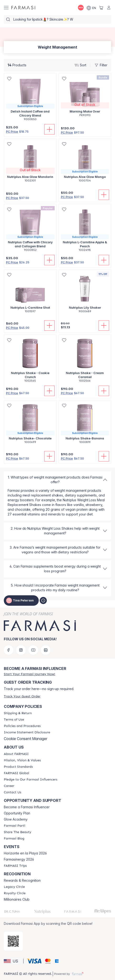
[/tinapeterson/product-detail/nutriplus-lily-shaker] (85, 294)
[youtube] (33, 650)
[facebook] (9, 650)
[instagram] (21, 650)
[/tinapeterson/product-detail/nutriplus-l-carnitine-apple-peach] (85, 230)
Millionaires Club (17, 899)
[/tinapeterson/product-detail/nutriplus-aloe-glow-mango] (85, 163)
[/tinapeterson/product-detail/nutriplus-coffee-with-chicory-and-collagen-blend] (30, 230)
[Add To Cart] (49, 129)
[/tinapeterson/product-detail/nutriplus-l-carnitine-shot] (30, 294)
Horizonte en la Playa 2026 (25, 853)
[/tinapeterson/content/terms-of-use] (14, 720)
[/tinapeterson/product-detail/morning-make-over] (85, 98)
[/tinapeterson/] (23, 8)
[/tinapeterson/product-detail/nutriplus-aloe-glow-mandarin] (30, 163)
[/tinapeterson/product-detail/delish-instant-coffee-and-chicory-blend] (30, 100)
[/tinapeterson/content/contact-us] (12, 792)
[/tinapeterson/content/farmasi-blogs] (14, 839)
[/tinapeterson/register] (29, 674)
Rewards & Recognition (22, 881)
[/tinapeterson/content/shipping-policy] (18, 713)
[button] (13, 961)
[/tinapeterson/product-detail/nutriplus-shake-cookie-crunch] (30, 361)
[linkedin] (46, 650)
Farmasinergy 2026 (19, 859)
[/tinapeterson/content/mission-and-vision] (22, 760)
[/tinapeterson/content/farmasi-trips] (15, 866)
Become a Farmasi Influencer (27, 807)
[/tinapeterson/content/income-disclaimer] (27, 732)
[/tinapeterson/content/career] (9, 786)
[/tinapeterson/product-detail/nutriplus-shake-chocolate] (30, 425)
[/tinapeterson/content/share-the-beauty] (17, 832)
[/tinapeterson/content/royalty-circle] (15, 893)
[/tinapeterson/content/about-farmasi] (16, 754)
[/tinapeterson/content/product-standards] (18, 767)
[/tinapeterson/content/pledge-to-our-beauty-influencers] (31, 780)
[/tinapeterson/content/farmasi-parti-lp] (14, 826)
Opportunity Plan (17, 813)
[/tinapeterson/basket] (101, 8)
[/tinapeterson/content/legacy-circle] (14, 887)
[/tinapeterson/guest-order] (22, 696)
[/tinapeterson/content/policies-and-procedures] (22, 726)
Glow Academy (16, 819)
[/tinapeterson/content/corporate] (17, 773)
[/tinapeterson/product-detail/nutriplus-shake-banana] (85, 425)
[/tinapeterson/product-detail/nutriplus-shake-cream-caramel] (85, 361)
